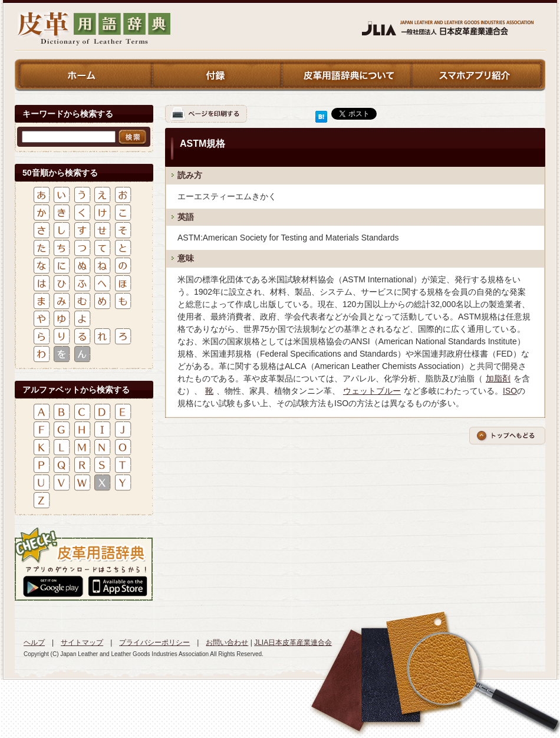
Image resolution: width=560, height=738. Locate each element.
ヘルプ (34, 643)
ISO (510, 391)
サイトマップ (82, 643)
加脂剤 (498, 378)
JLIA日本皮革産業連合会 (293, 643)
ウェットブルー (372, 391)
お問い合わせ (227, 643)
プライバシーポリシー (154, 643)
